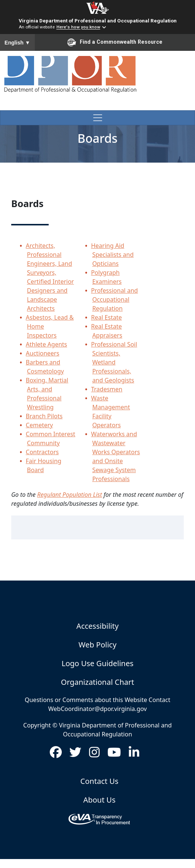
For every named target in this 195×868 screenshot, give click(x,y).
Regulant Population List (69, 495)
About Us (99, 800)
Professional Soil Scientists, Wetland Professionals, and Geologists (114, 362)
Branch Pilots (44, 416)
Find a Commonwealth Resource (115, 42)
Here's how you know (78, 27)
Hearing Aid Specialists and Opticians (112, 255)
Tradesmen (107, 389)
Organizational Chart (97, 682)
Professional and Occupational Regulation (114, 299)
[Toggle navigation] (97, 118)
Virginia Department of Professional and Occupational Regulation (98, 21)
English (17, 43)
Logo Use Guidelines (97, 663)
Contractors (42, 452)
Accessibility (97, 626)
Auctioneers (43, 353)
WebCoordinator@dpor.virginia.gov (97, 709)
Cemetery (39, 425)
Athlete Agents (46, 344)
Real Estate (106, 317)
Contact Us (100, 781)
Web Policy (97, 645)
